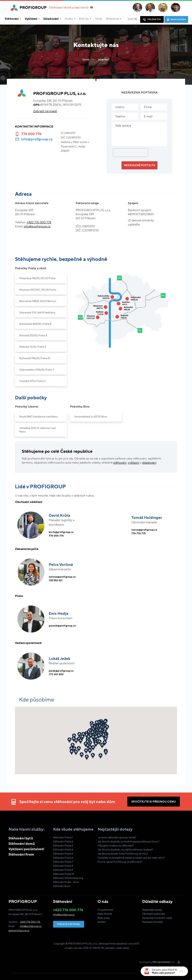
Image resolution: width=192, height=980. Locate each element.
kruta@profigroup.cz (63, 532)
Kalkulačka (176, 19)
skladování (149, 463)
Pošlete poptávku (69, 924)
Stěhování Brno (62, 886)
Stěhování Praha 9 (63, 870)
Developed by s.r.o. (157, 962)
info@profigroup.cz (37, 139)
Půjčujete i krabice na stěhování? (116, 846)
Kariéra (102, 922)
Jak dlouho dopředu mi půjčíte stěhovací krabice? (125, 850)
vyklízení (133, 463)
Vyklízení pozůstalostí (26, 849)
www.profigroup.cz (19, 930)
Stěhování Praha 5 (63, 854)
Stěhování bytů (21, 838)
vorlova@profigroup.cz (64, 576)
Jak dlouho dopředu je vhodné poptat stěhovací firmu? (128, 841)
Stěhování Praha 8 (63, 866)
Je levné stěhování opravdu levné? (117, 837)
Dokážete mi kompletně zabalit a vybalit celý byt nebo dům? (131, 858)
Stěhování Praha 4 (63, 850)
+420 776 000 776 (30, 922)
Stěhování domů (22, 844)
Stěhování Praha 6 (63, 858)
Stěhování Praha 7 (63, 862)
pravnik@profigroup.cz (64, 626)
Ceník (98, 19)
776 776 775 (140, 534)
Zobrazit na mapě (45, 111)
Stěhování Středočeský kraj (68, 878)
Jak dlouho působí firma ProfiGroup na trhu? (123, 854)
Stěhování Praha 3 (63, 846)
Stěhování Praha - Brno (66, 882)
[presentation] (131, 153)
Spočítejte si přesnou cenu (154, 801)
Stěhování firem (21, 854)
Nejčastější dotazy (152, 910)
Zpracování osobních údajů (157, 918)
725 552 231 (57, 581)
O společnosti (105, 910)
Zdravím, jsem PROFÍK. (165, 970)
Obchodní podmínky (154, 914)
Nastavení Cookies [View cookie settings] (152, 922)
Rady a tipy (104, 918)
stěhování (120, 463)
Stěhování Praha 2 (63, 841)
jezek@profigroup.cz (63, 670)
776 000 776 (152, 19)
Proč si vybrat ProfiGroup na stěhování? (120, 862)
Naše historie (105, 914)
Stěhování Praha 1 (63, 837)
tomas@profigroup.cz (146, 529)
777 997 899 (57, 675)
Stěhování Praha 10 (64, 874)
